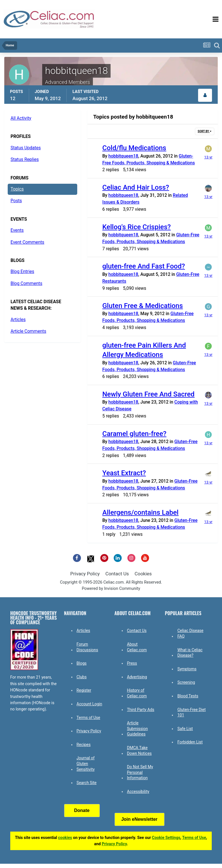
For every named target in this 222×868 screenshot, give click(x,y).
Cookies (143, 574)
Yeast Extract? (124, 473)
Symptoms (187, 669)
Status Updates (26, 148)
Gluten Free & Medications (143, 306)
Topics (17, 189)
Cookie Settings (166, 838)
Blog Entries (22, 272)
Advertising (137, 677)
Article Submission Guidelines (138, 728)
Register (84, 690)
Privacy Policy (85, 574)
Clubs (82, 677)
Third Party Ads (141, 710)
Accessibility (138, 791)
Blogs (82, 663)
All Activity (21, 118)
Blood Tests (188, 696)
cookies (65, 838)
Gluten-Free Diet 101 (191, 712)
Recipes (84, 745)
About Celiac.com (137, 647)
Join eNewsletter (139, 819)
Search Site (87, 783)
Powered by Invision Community (111, 589)
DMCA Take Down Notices (139, 751)
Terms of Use (88, 718)
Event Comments (27, 242)
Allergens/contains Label (140, 512)
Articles (18, 320)
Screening (186, 682)
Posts (16, 201)
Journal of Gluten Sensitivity (86, 763)
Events (17, 230)
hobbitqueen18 (123, 156)
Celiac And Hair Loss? (136, 187)
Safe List (185, 729)
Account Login (89, 704)
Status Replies (25, 160)
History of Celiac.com (137, 693)
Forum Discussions (87, 647)
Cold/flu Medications (134, 148)
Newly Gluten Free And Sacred (148, 394)
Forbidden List (190, 742)
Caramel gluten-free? (134, 434)
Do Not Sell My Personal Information (140, 772)
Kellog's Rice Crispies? (137, 227)
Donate (82, 810)
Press (132, 663)
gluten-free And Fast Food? (144, 266)
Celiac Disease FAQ (190, 633)
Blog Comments (26, 284)
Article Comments (28, 331)
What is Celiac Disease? (190, 653)
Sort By (205, 131)
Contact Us (117, 574)
